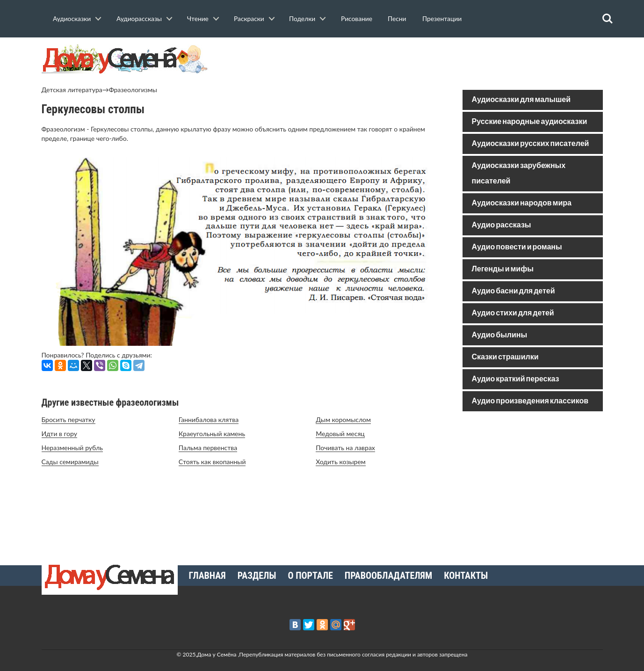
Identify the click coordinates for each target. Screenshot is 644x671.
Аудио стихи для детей (513, 313)
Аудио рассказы (502, 225)
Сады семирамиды (70, 462)
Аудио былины (500, 335)
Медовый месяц (340, 434)
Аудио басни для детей (514, 291)
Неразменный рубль (72, 448)
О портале (311, 576)
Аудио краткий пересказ (516, 379)
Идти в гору (59, 434)
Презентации (442, 18)
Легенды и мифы (503, 269)
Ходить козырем (341, 462)
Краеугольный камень (212, 434)
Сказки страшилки (505, 357)
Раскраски (249, 18)
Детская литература (72, 90)
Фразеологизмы (133, 90)
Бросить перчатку (69, 419)
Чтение (198, 18)
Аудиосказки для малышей (521, 100)
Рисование (357, 18)
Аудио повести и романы (517, 247)
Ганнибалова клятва (209, 419)
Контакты (466, 576)
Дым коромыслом (343, 419)
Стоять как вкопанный (212, 462)
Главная (207, 576)
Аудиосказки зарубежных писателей (519, 174)
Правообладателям (388, 576)
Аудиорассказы (139, 18)
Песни (397, 18)
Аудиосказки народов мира (522, 203)
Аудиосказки (72, 18)
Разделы (257, 576)
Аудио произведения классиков (530, 401)
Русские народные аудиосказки (530, 122)
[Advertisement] (533, 486)
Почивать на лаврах (345, 448)
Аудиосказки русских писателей (531, 144)
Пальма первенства (208, 448)
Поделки (302, 18)
